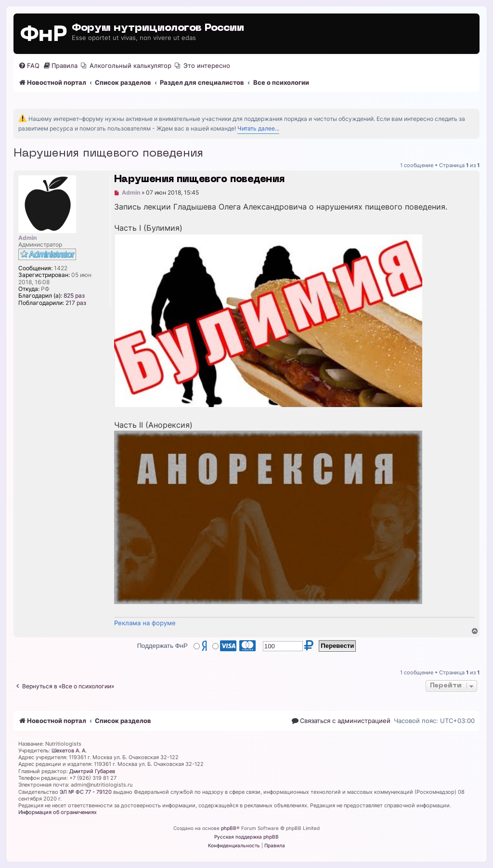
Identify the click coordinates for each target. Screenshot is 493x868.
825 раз (74, 296)
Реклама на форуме (145, 623)
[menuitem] (29, 66)
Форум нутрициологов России (158, 28)
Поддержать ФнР (162, 646)
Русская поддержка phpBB (246, 837)
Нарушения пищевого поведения (108, 154)
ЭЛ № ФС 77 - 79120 (86, 792)
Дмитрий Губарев (92, 771)
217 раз (76, 303)
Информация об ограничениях (58, 812)
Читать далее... (258, 128)
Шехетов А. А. (69, 750)
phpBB (229, 828)
